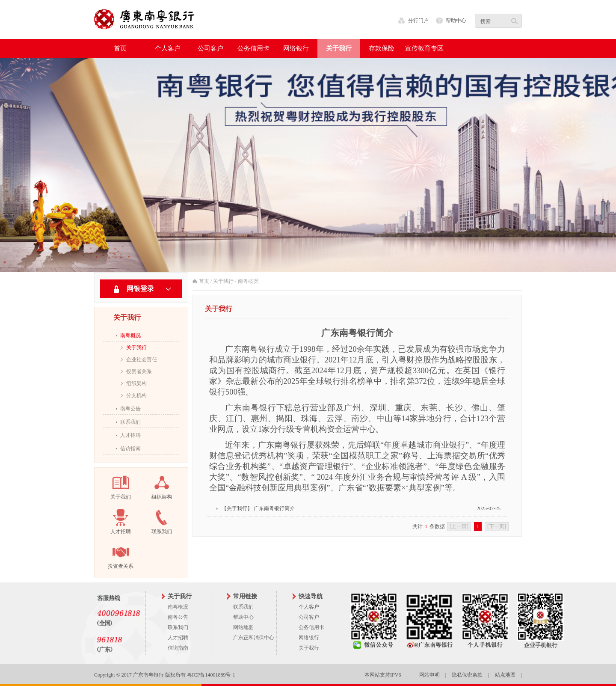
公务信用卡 (311, 627)
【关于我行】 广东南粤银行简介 (258, 508)
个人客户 (309, 607)
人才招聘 (130, 435)
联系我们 (130, 422)
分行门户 (418, 21)
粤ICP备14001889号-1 (211, 675)
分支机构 (136, 395)
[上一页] (459, 526)
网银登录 (140, 289)
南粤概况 (130, 336)
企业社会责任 (142, 359)
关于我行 (136, 347)
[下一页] (497, 526)
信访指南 (130, 448)
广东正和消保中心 (254, 638)
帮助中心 (456, 21)
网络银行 (309, 638)
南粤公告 (130, 409)
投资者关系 (139, 371)
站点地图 (505, 675)
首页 (120, 48)
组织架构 (136, 383)
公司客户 (309, 617)
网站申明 (429, 675)
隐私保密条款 (467, 675)
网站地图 (243, 627)
